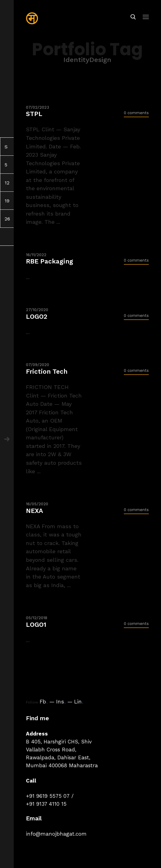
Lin (79, 702)
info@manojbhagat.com (56, 834)
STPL (34, 114)
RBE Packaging (50, 261)
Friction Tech (47, 371)
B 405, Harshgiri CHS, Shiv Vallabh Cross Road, (59, 746)
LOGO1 (36, 625)
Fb (44, 702)
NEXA (34, 511)
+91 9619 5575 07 (48, 796)
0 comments (136, 113)
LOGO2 (37, 316)
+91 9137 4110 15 (46, 804)
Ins (61, 702)
